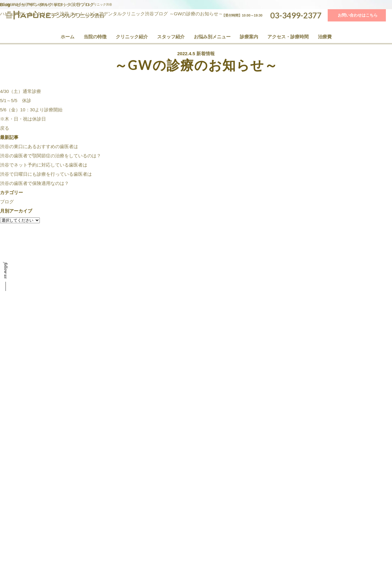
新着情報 (205, 54)
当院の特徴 (95, 37)
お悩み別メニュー (212, 37)
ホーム (68, 37)
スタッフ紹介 (171, 37)
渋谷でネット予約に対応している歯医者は (44, 165)
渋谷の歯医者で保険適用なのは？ (34, 184)
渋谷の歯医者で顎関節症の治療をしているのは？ (51, 156)
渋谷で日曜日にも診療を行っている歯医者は (46, 175)
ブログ (7, 202)
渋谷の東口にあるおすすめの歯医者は (39, 147)
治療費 (325, 37)
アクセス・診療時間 (288, 37)
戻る (5, 129)
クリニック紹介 (132, 37)
